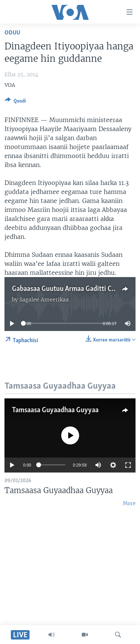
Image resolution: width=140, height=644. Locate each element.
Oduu (12, 33)
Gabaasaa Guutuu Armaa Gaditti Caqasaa (72, 289)
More (129, 503)
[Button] (15, 102)
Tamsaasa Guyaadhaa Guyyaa (55, 410)
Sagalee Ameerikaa (44, 300)
